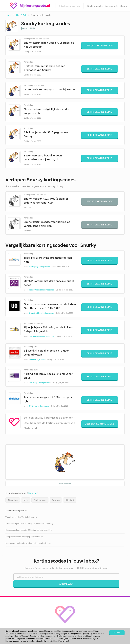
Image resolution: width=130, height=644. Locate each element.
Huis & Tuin (22, 15)
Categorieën (112, 6)
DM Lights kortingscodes (39, 406)
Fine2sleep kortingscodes (39, 383)
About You (13, 500)
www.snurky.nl (65, 483)
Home (8, 15)
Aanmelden (66, 584)
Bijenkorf (70, 500)
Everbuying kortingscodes (39, 267)
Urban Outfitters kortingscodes (41, 313)
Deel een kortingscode (100, 424)
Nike (26, 500)
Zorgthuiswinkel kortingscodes (41, 336)
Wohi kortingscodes (37, 359)
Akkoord (117, 632)
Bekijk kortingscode (100, 45)
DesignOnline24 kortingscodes (41, 290)
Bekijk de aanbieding (100, 69)
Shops (123, 6)
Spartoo (56, 500)
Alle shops (33, 493)
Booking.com (40, 500)
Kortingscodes (95, 6)
